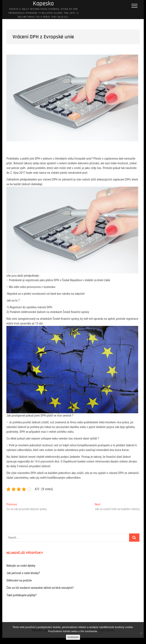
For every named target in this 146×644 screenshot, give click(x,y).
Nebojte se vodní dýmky (21, 566)
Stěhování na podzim (19, 580)
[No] (141, 633)
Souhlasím (73, 637)
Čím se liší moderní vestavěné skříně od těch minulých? (40, 588)
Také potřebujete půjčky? (21, 595)
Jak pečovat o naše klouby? (23, 573)
